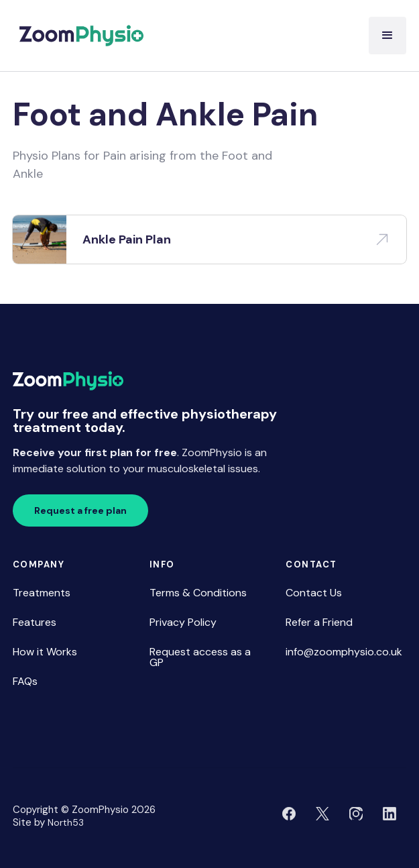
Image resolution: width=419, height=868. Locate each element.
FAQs (25, 681)
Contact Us (314, 593)
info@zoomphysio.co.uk (344, 652)
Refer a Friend (319, 622)
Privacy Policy (183, 622)
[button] (387, 36)
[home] (78, 36)
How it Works (45, 652)
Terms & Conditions (198, 593)
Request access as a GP (200, 657)
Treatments (42, 593)
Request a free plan (80, 510)
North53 (66, 822)
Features (35, 622)
